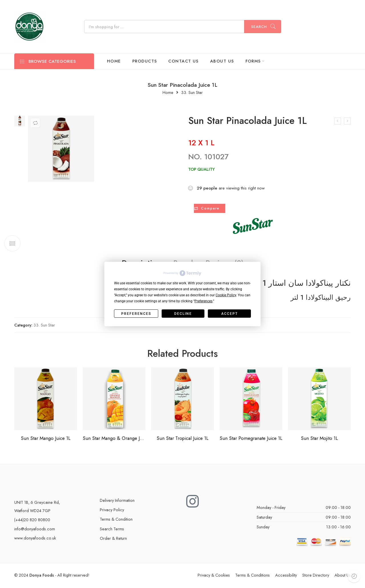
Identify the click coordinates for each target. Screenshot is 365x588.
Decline (183, 314)
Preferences (136, 314)
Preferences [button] (203, 301)
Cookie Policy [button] (226, 295)
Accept (230, 314)
